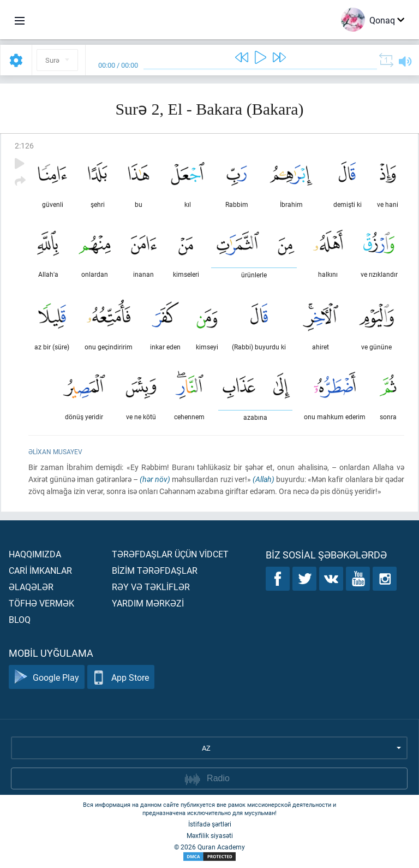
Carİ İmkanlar (40, 570)
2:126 (24, 145)
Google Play (47, 677)
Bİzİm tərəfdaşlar (155, 570)
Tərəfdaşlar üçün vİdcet (170, 554)
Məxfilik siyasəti (210, 835)
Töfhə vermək (41, 603)
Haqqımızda (35, 554)
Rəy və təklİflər (151, 587)
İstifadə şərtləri (210, 824)
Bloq (20, 619)
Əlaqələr (31, 587)
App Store (121, 677)
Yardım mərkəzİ (148, 603)
